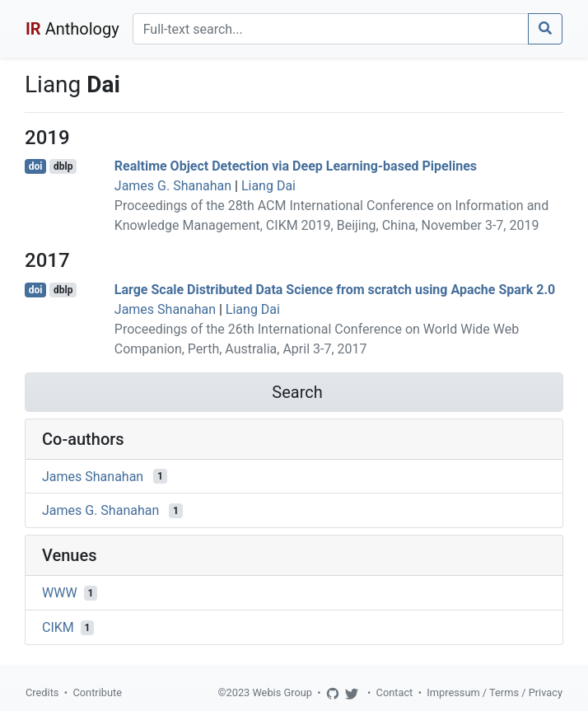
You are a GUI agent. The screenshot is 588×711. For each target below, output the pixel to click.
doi (36, 166)
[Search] (331, 29)
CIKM (58, 627)
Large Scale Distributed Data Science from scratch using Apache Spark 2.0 (335, 290)
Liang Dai (268, 186)
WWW (60, 593)
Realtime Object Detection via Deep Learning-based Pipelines (296, 166)
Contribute (97, 692)
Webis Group (282, 692)
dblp (63, 166)
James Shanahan (165, 309)
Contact (395, 692)
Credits (42, 692)
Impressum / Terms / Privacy (495, 692)
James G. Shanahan (173, 186)
